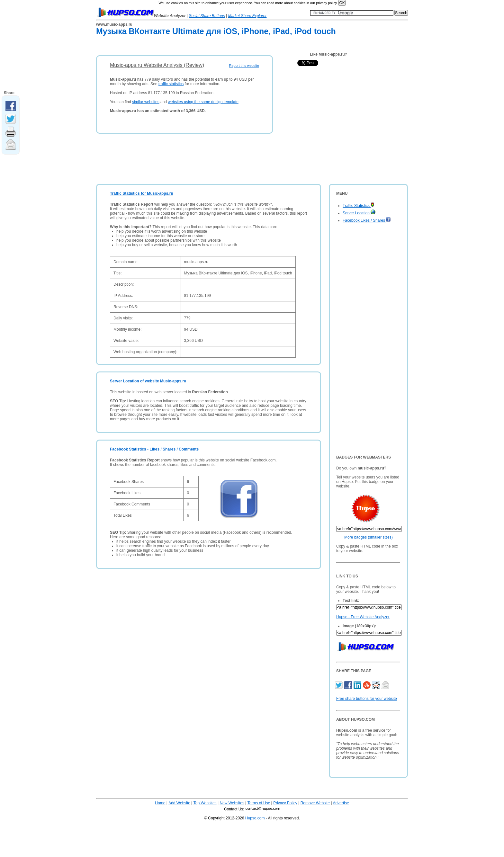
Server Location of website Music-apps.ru (148, 381)
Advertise (341, 803)
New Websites (232, 803)
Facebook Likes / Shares (367, 220)
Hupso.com (255, 818)
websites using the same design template (203, 102)
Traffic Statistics (358, 206)
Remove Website (315, 803)
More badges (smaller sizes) (369, 537)
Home (160, 803)
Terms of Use (259, 803)
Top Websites (205, 803)
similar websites (146, 102)
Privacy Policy (285, 803)
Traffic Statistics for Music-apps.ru (142, 193)
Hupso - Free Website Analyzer (363, 617)
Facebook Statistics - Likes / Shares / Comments (154, 449)
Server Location (359, 213)
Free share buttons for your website (367, 699)
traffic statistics (171, 84)
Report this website (244, 66)
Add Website (179, 803)
